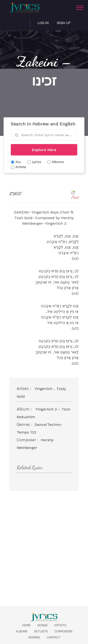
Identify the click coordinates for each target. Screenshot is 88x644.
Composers (63, 631)
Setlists (41, 631)
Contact (53, 637)
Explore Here (44, 150)
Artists (60, 625)
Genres (34, 637)
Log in (43, 23)
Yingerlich (44, 389)
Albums (21, 631)
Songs (42, 625)
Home (26, 625)
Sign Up (64, 23)
